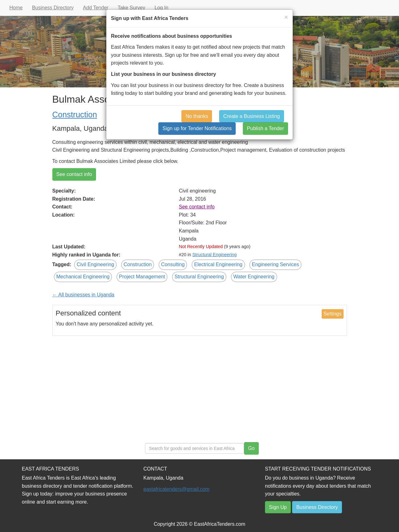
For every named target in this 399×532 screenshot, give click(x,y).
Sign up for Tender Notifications (197, 128)
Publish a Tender (265, 128)
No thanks (197, 116)
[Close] (286, 17)
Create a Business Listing (251, 116)
